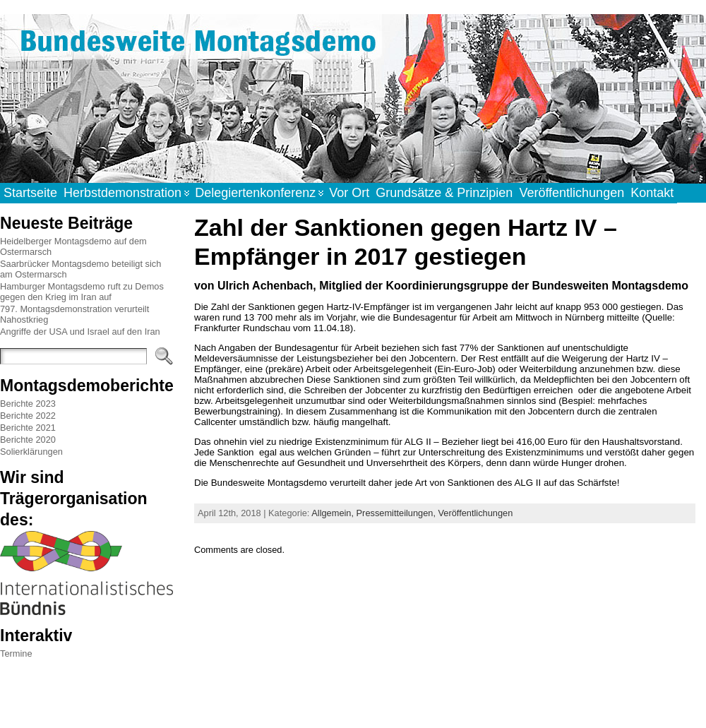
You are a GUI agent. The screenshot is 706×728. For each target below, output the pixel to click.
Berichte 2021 (28, 428)
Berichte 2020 (28, 440)
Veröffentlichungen (476, 513)
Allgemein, (334, 513)
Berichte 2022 (28, 416)
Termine (16, 654)
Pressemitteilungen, (397, 513)
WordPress (352, 702)
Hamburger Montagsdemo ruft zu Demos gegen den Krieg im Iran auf (82, 292)
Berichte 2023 (28, 404)
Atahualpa (403, 702)
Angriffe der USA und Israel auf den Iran (80, 332)
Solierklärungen (31, 452)
